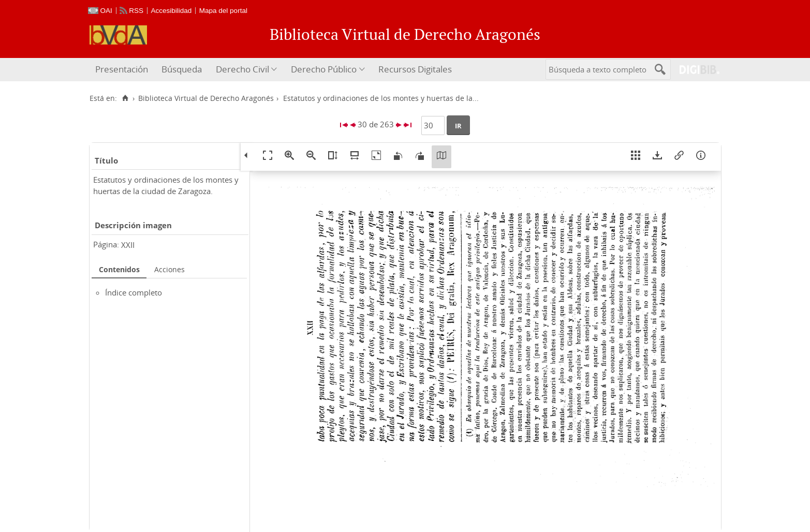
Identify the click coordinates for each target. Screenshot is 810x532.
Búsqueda (182, 69)
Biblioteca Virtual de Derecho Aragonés (206, 98)
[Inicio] (126, 98)
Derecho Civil (242, 69)
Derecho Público (324, 69)
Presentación (122, 69)
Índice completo (134, 292)
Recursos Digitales (415, 69)
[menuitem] (123, 70)
